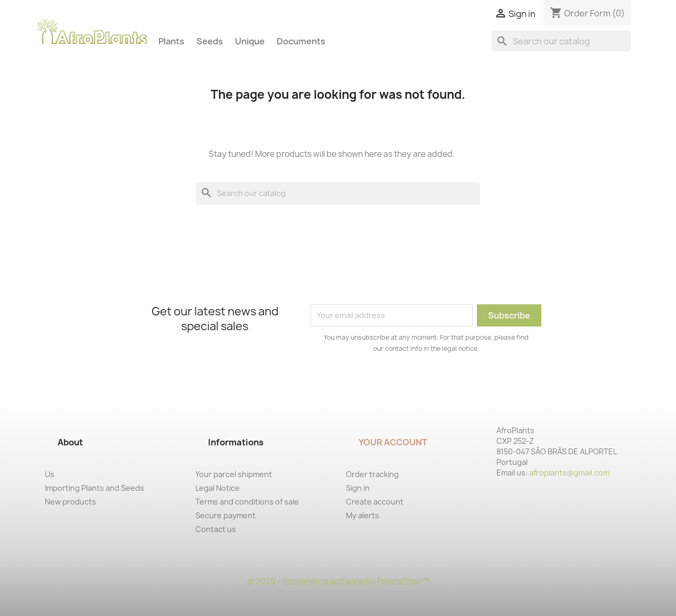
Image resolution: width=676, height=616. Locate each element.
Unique (250, 41)
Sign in (358, 488)
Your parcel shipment (234, 474)
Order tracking (372, 474)
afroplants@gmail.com (569, 473)
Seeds (210, 41)
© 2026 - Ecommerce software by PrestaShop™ (338, 581)
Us (50, 474)
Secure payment (226, 515)
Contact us (216, 529)
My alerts (363, 515)
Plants (171, 41)
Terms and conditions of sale (247, 502)
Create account (375, 502)
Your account (393, 442)
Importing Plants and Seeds (95, 488)
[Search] (561, 41)
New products (71, 502)
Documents (301, 41)
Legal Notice (218, 488)
